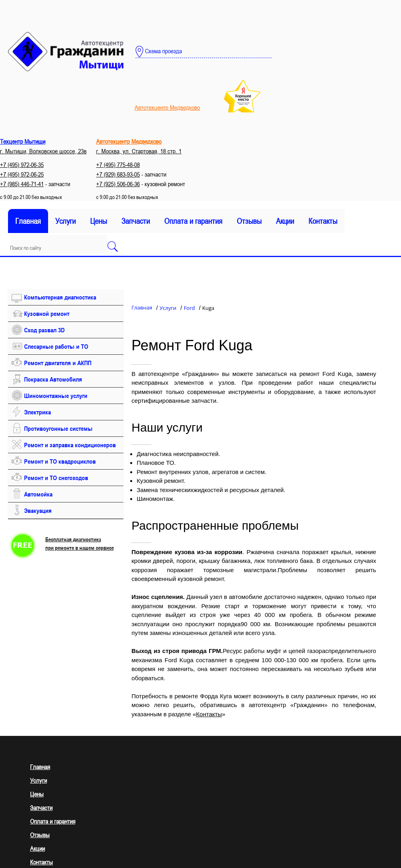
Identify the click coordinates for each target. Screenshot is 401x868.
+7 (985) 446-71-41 (22, 184)
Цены (99, 221)
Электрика (37, 412)
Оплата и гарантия (193, 221)
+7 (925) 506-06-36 (118, 184)
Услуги (65, 221)
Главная (28, 221)
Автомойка (38, 494)
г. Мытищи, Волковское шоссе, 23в (43, 151)
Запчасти (136, 221)
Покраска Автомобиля (53, 379)
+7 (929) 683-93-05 (118, 174)
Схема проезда (159, 52)
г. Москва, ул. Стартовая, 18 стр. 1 (139, 151)
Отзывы (249, 221)
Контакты (323, 221)
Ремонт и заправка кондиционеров (70, 445)
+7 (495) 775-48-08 (118, 165)
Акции (285, 221)
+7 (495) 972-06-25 (22, 174)
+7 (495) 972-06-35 (22, 165)
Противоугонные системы (58, 428)
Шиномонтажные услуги (56, 396)
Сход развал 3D (44, 330)
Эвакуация (38, 510)
